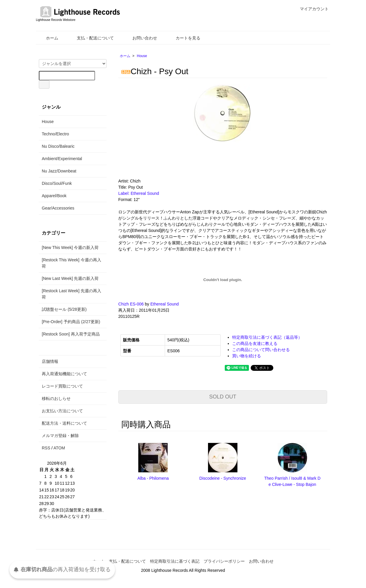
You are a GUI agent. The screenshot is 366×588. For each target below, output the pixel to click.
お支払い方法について (62, 411)
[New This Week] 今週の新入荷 (70, 248)
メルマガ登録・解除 (60, 436)
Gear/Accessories (58, 208)
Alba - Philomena (153, 478)
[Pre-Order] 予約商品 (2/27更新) (71, 322)
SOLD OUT (223, 397)
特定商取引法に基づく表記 (175, 561)
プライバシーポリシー (224, 561)
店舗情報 (50, 361)
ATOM (59, 448)
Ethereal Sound (165, 304)
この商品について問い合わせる (261, 350)
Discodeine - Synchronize (223, 478)
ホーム (48, 38)
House (142, 56)
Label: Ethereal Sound (139, 193)
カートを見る (184, 38)
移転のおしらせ (56, 398)
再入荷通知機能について (64, 374)
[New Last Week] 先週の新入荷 (70, 278)
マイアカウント (311, 9)
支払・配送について (91, 38)
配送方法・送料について (64, 423)
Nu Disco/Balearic (58, 146)
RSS (46, 448)
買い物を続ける (247, 356)
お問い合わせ (140, 38)
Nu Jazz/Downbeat (59, 171)
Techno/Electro (55, 134)
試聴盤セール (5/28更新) (64, 309)
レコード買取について (62, 386)
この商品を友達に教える (255, 343)
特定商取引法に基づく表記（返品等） (267, 337)
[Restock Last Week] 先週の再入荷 (71, 294)
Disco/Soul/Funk (57, 183)
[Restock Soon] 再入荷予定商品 (71, 334)
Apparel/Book (54, 196)
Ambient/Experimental (62, 159)
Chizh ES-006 (131, 304)
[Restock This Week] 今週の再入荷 (71, 263)
